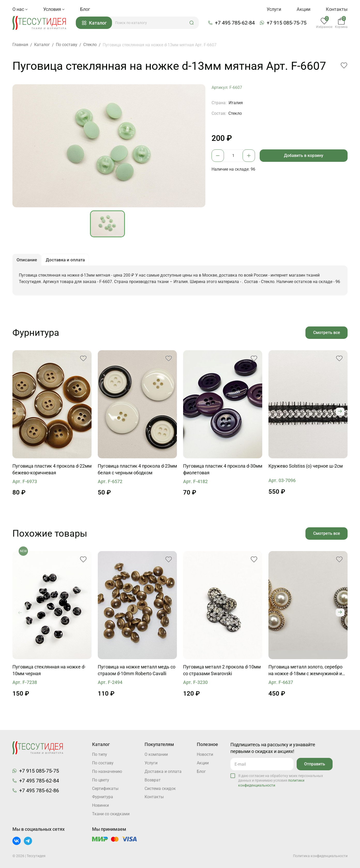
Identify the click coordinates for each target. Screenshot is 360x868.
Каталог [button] (95, 23)
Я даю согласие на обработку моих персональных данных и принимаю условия (281, 780)
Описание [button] (27, 261)
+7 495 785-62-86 (39, 790)
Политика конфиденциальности (320, 856)
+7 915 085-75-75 (287, 23)
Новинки (100, 806)
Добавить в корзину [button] (304, 156)
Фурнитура (103, 797)
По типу (100, 754)
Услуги (274, 9)
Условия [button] (54, 9)
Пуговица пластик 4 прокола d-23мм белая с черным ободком (137, 471)
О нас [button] (20, 9)
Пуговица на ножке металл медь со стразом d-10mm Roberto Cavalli (137, 672)
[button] (192, 23)
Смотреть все (326, 334)
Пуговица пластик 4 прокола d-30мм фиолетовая (223, 471)
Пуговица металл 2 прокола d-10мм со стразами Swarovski (222, 672)
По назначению (107, 771)
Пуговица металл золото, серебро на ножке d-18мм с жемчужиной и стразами (305, 672)
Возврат (153, 780)
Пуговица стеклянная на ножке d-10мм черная (49, 672)
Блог (85, 9)
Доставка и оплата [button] (67, 261)
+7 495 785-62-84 (235, 23)
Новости (205, 754)
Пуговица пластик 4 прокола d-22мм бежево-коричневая (52, 471)
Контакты (337, 9)
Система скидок (160, 789)
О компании (156, 754)
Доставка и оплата (163, 771)
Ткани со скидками (111, 814)
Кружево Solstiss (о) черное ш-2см (306, 467)
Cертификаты (105, 789)
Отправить (314, 764)
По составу (103, 763)
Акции (303, 9)
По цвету (101, 780)
